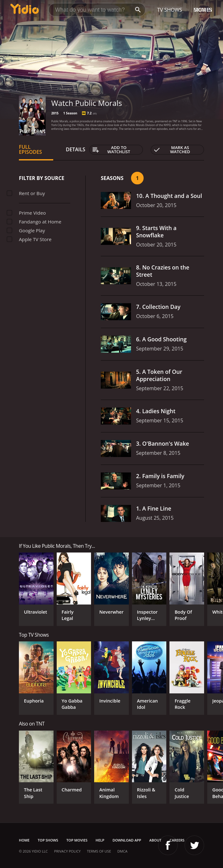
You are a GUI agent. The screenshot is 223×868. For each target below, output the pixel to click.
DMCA (122, 851)
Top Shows (48, 840)
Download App (127, 840)
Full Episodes (30, 149)
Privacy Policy (67, 851)
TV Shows (170, 10)
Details (76, 149)
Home (24, 840)
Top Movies (77, 840)
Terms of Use (99, 851)
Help (100, 840)
